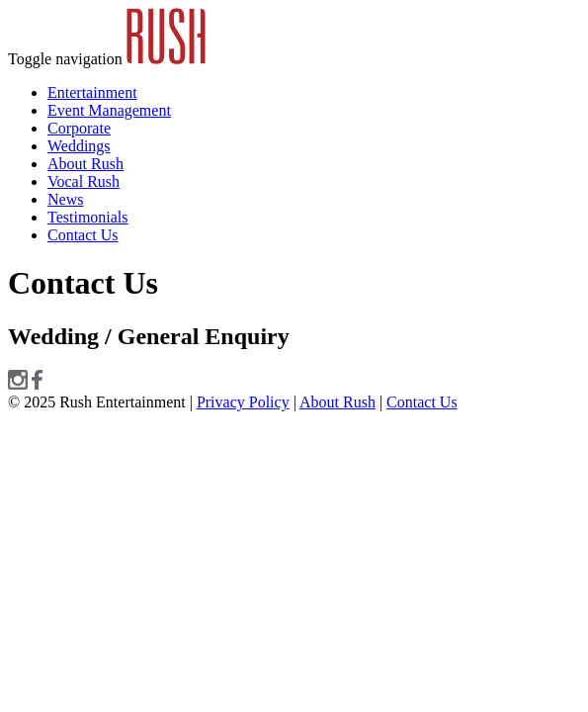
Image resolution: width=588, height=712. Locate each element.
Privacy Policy (243, 402)
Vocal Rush (84, 181)
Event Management (109, 110)
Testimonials (88, 217)
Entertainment (92, 92)
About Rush (85, 164)
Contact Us (83, 235)
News (65, 199)
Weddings (79, 146)
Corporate (79, 128)
